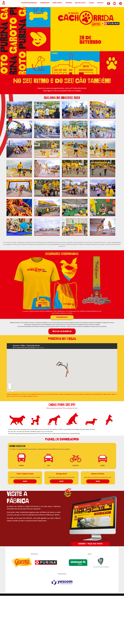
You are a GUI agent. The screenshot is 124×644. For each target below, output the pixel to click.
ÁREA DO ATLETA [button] (80, 3)
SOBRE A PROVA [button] (58, 3)
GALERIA (91, 3)
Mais (25, 481)
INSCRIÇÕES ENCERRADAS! (29, 3)
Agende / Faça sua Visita (90, 544)
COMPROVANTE (45, 3)
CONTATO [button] (101, 3)
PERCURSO (69, 3)
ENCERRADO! (62, 317)
